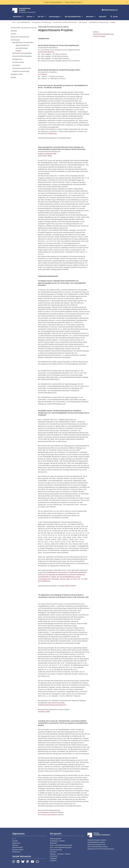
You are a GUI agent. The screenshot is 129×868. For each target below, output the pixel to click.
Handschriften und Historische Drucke (65, 22)
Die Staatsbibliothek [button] (74, 17)
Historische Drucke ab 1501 (22, 68)
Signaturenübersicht (23, 45)
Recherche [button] (18, 17)
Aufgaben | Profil (17, 74)
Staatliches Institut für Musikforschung (101, 849)
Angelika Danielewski (45, 154)
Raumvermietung (56, 850)
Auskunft (102, 17)
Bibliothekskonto (110, 10)
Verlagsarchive (17, 59)
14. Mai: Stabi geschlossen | (62, 2)
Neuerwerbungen (22, 48)
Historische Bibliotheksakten (22, 56)
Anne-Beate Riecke (65, 138)
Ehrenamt (53, 852)
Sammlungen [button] (55, 17)
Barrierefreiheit (17, 847)
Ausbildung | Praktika (57, 841)
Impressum (16, 852)
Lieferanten (54, 856)
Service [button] (31, 17)
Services (14, 34)
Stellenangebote (55, 839)
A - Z (14, 839)
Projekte (113, 22)
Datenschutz (17, 843)
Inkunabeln (16, 65)
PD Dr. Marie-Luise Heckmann (48, 815)
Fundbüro (53, 860)
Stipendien (54, 843)
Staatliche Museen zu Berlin (97, 840)
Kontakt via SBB (44, 712)
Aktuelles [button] (91, 17)
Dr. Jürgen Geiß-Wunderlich (67, 586)
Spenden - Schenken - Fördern (60, 854)
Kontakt (13, 77)
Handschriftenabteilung (46, 52)
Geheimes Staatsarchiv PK (96, 844)
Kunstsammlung (18, 62)
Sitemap (15, 845)
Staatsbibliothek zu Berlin (96, 842)
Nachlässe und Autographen (22, 53)
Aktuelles (14, 31)
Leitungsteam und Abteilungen (41, 22)
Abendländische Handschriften (99, 22)
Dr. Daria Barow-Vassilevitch (47, 812)
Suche (114, 17)
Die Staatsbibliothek (24, 22)
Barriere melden (18, 850)
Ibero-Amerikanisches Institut (98, 847)
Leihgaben (53, 858)
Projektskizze (52, 134)
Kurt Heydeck (43, 74)
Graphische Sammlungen (21, 71)
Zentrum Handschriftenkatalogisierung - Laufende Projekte (104, 34)
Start (14, 22)
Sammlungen (83, 22)
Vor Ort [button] (42, 17)
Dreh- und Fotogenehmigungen (61, 847)
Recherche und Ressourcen (20, 37)
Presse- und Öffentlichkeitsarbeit (61, 845)
